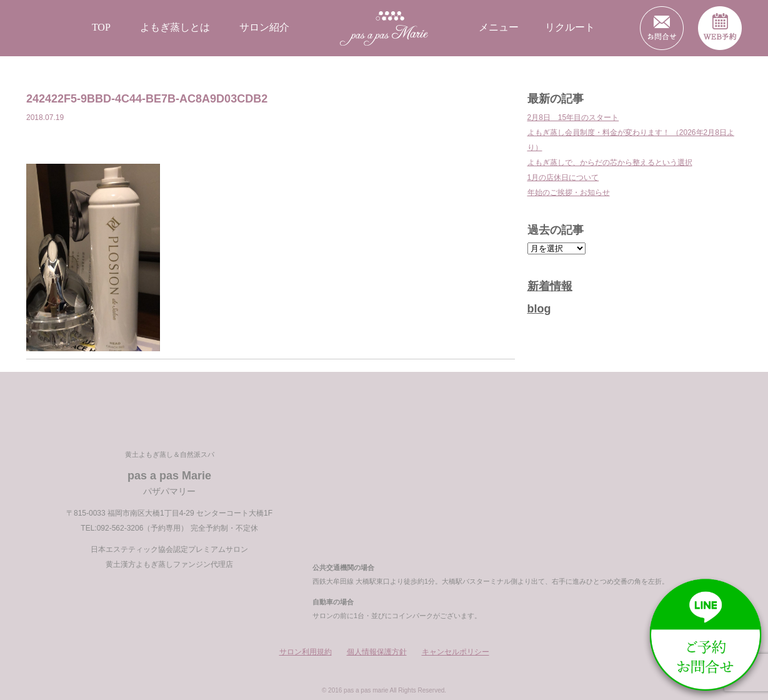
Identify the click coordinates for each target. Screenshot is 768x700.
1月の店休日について (563, 177)
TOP (101, 27)
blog (539, 309)
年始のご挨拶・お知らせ (569, 192)
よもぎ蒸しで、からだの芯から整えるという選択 (610, 162)
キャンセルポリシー (456, 652)
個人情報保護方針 (377, 652)
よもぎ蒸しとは (175, 27)
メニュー (499, 27)
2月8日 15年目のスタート (573, 117)
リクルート (570, 27)
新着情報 (550, 286)
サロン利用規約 (306, 652)
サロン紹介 (264, 27)
